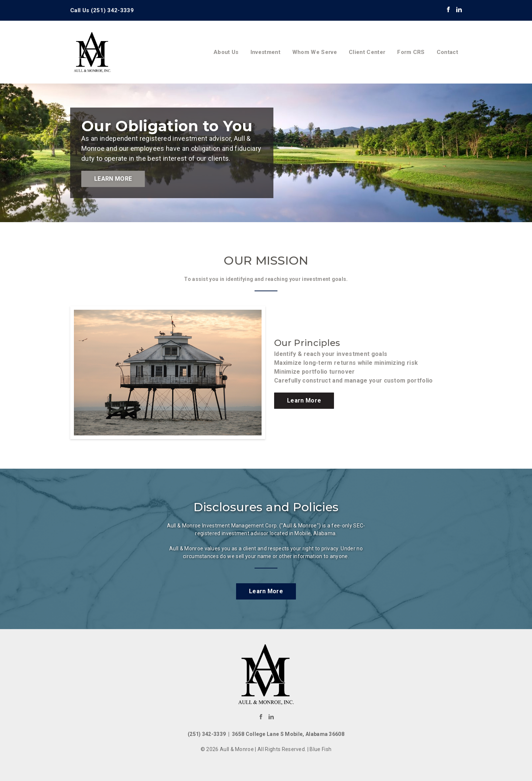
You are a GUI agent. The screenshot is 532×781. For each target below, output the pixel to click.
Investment (265, 52)
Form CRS (411, 52)
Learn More (113, 179)
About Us (226, 52)
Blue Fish (320, 749)
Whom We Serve (315, 52)
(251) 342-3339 (112, 10)
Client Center (367, 52)
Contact (447, 52)
